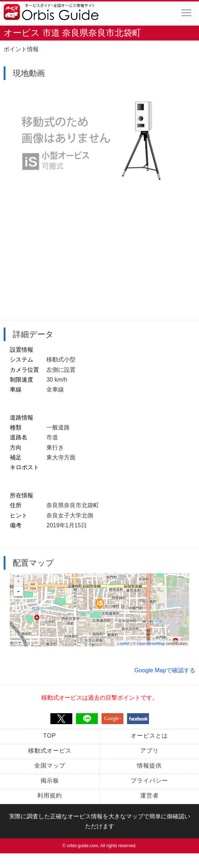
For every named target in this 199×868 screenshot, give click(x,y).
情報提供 (149, 766)
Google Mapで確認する (165, 670)
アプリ (150, 751)
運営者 (150, 796)
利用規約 (50, 796)
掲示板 (50, 781)
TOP (50, 736)
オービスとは (149, 736)
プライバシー (149, 781)
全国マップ (50, 766)
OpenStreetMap (151, 643)
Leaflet (123, 643)
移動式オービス (50, 751)
